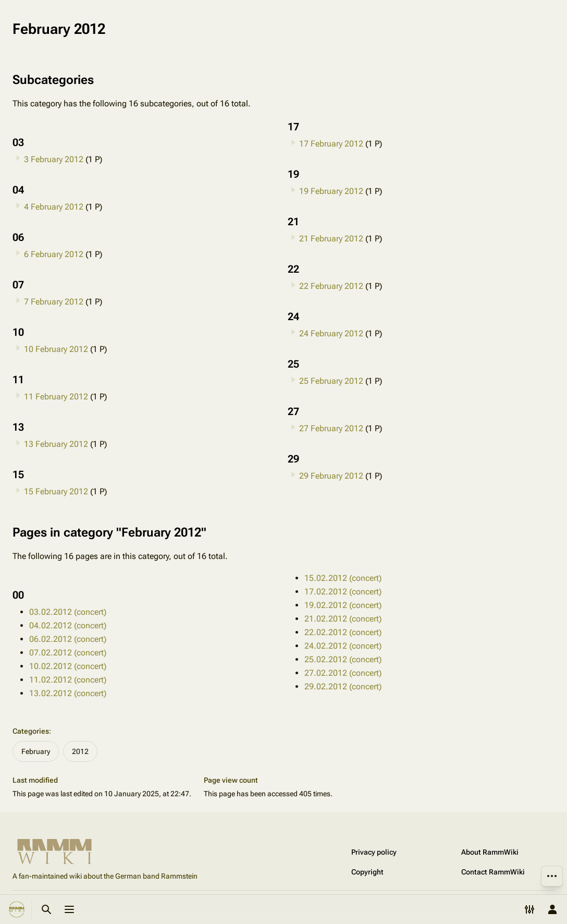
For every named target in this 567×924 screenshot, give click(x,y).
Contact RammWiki (493, 872)
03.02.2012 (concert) (68, 612)
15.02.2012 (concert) (343, 578)
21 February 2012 (331, 239)
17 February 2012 (331, 144)
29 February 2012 (331, 476)
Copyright (367, 872)
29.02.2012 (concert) (343, 686)
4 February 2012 (54, 207)
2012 (80, 751)
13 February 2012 (56, 444)
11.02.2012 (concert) (68, 680)
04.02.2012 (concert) (68, 625)
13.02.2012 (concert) (68, 693)
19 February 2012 (331, 191)
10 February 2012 (56, 349)
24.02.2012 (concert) (343, 646)
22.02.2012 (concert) (343, 632)
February (36, 751)
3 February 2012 (54, 159)
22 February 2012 (331, 286)
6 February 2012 (54, 254)
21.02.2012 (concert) (343, 619)
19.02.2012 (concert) (343, 605)
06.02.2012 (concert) (68, 639)
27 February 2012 (331, 428)
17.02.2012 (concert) (343, 592)
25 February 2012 (331, 381)
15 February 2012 (56, 491)
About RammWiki (490, 852)
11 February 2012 (56, 397)
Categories (31, 731)
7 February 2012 (54, 302)
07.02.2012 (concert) (68, 653)
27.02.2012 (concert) (343, 673)
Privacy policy (374, 852)
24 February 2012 (331, 333)
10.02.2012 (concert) (68, 666)
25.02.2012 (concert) (343, 659)
